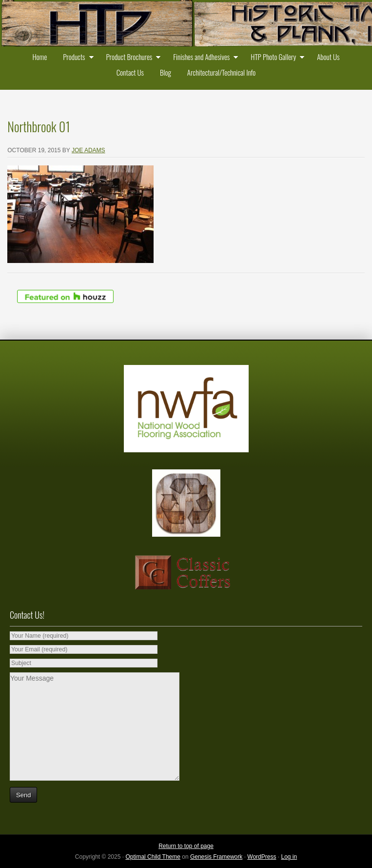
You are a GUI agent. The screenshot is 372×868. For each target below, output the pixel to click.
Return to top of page (186, 846)
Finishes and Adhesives (203, 58)
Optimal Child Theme (153, 857)
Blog (166, 72)
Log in (289, 857)
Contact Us (130, 72)
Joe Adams (88, 150)
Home (40, 57)
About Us (328, 57)
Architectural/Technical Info (221, 72)
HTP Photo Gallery (275, 58)
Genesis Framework (216, 857)
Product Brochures (131, 58)
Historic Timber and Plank (186, 24)
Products (76, 58)
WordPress (262, 857)
